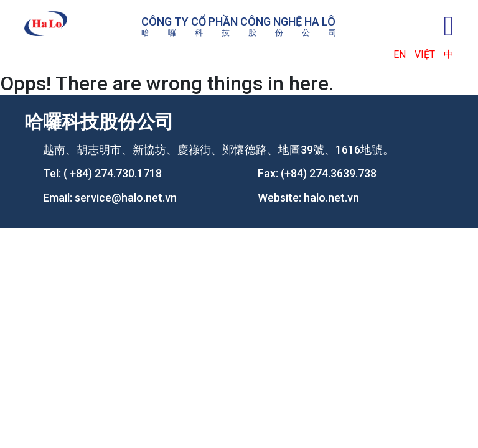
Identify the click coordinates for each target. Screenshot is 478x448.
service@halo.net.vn (126, 198)
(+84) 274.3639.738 (329, 173)
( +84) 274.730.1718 (113, 173)
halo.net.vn (331, 198)
